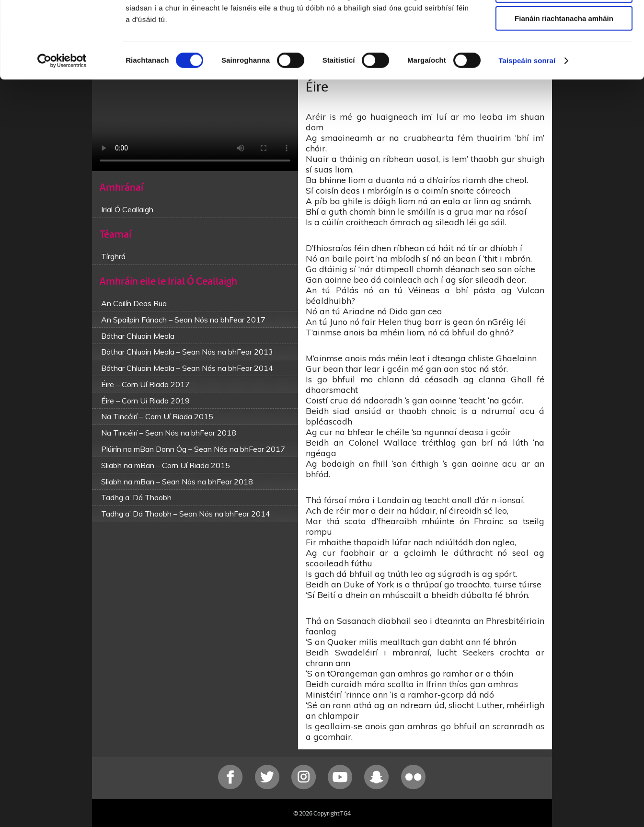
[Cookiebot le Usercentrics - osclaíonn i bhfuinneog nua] (62, 122)
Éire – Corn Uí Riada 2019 (145, 401)
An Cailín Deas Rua (134, 303)
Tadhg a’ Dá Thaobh (136, 497)
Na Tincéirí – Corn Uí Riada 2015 (157, 416)
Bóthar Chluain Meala (138, 336)
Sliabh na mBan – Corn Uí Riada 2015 (166, 465)
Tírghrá (113, 256)
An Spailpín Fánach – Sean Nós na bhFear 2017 (183, 320)
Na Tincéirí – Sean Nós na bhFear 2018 (169, 433)
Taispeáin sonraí (527, 122)
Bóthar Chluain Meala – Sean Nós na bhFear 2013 (187, 352)
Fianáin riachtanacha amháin (564, 80)
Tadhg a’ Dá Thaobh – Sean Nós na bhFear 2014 (186, 514)
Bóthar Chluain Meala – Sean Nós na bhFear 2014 (187, 368)
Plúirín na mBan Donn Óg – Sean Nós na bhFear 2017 (193, 449)
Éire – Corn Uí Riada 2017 (145, 384)
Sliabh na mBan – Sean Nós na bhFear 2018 (177, 482)
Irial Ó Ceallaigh (127, 209)
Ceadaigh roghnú (564, 52)
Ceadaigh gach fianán (564, 24)
